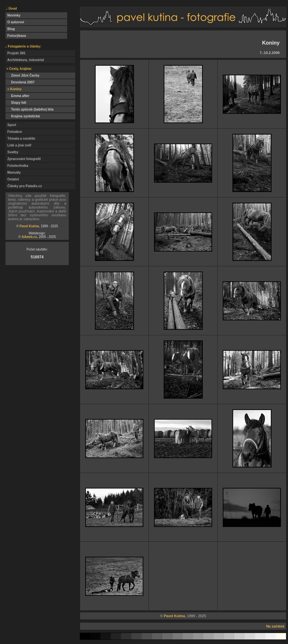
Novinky (13, 15)
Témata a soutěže (20, 139)
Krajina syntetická (23, 116)
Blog (10, 29)
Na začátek (275, 626)
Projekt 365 (15, 53)
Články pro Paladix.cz (24, 186)
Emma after (17, 96)
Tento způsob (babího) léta (30, 109)
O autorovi (15, 22)
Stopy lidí (16, 103)
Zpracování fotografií (23, 159)
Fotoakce (14, 132)
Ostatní (12, 179)
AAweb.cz (29, 237)
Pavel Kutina (29, 226)
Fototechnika (17, 166)
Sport (11, 125)
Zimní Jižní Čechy (22, 75)
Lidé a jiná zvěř (18, 145)
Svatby (12, 152)
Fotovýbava (16, 36)
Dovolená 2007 (20, 82)
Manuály (13, 172)
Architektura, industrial (25, 60)
